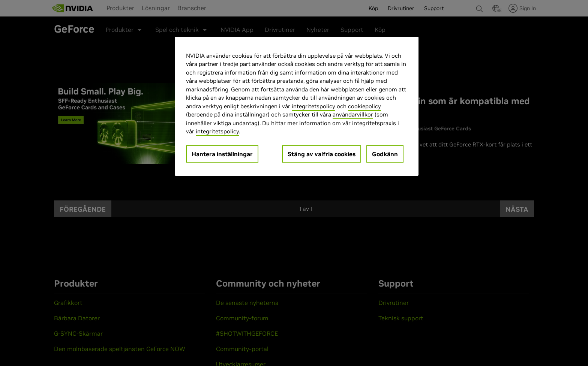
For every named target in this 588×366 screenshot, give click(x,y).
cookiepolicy (364, 106)
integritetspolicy (313, 106)
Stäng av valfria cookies (322, 154)
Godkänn (385, 154)
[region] (297, 106)
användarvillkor (353, 114)
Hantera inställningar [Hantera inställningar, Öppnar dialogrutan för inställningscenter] (222, 154)
